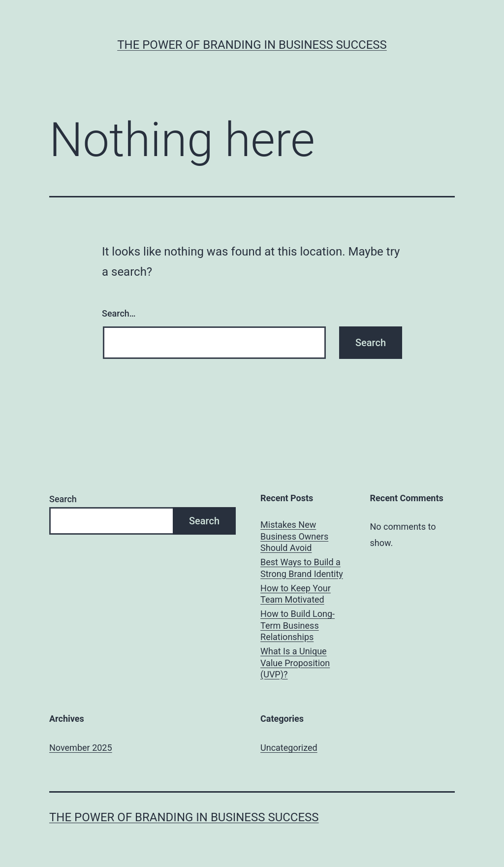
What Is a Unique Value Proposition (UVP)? (295, 663)
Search (63, 499)
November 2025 (81, 748)
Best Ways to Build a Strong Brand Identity (302, 568)
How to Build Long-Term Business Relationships (298, 625)
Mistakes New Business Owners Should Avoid (294, 536)
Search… (119, 313)
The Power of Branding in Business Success (252, 45)
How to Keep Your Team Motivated (296, 594)
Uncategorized (289, 748)
